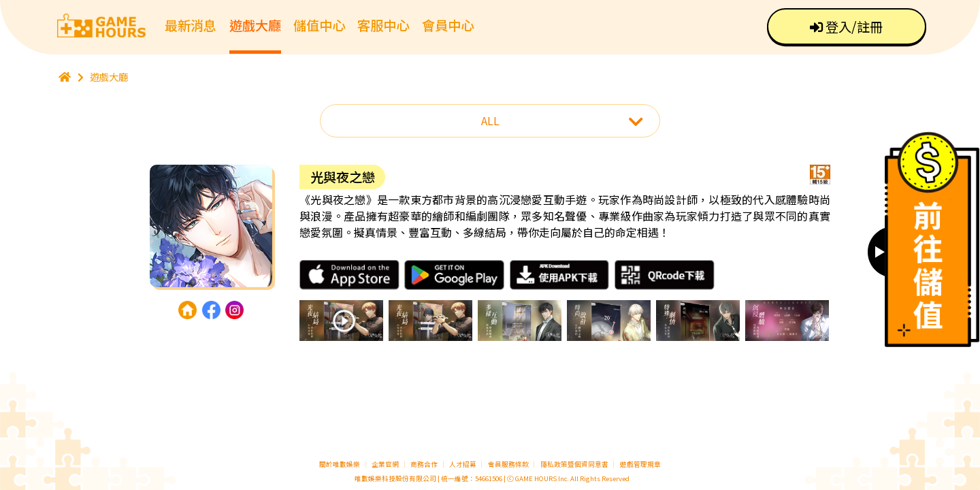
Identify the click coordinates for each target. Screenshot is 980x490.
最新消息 (191, 25)
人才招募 (463, 464)
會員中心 (448, 25)
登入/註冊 (846, 27)
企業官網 (385, 464)
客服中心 (383, 25)
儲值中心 (319, 25)
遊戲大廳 (255, 25)
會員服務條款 (508, 464)
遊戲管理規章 (640, 464)
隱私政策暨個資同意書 (574, 464)
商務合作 (424, 464)
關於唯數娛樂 (340, 464)
